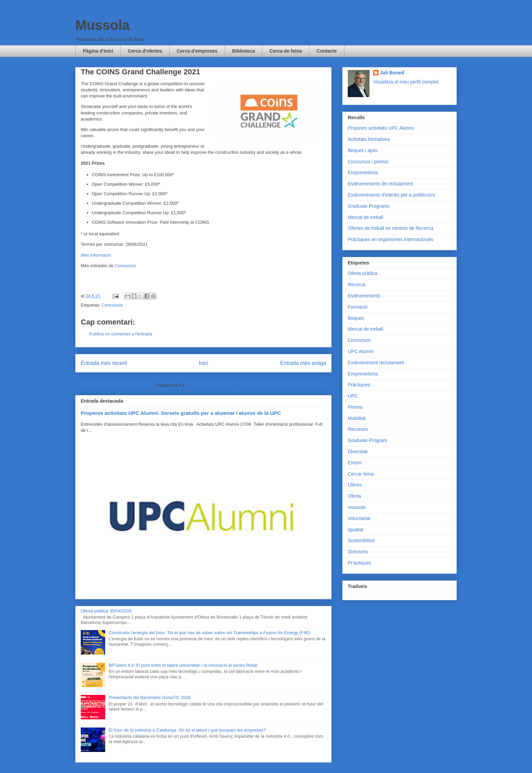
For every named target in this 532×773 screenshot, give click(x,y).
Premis (355, 407)
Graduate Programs (369, 206)
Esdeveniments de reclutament (380, 184)
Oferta (354, 496)
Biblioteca (243, 51)
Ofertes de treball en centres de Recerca (391, 228)
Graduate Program (367, 440)
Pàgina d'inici (98, 51)
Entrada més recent (104, 363)
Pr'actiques (359, 563)
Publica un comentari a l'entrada (121, 334)
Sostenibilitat (361, 540)
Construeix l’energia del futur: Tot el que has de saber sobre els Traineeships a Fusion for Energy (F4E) (209, 633)
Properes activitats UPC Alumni (381, 128)
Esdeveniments (364, 296)
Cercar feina (361, 474)
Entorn (355, 463)
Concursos (125, 266)
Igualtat (356, 530)
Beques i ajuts (363, 150)
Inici (204, 363)
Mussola (102, 25)
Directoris (358, 552)
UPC (353, 396)
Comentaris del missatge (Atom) (218, 385)
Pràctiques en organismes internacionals (391, 239)
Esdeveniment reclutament (376, 363)
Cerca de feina (286, 51)
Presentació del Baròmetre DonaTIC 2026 (150, 697)
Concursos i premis (368, 162)
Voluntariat (359, 518)
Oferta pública (363, 273)
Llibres (355, 485)
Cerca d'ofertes (145, 51)
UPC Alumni (360, 351)
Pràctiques (359, 385)
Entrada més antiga (303, 363)
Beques (356, 318)
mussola (357, 507)
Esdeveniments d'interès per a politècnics (391, 195)
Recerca (357, 284)
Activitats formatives (369, 139)
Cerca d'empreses (197, 51)
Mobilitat (357, 418)
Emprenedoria (363, 172)
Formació (358, 307)
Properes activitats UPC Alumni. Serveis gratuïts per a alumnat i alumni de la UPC (181, 413)
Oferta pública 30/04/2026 (106, 611)
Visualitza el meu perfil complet (406, 82)
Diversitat (358, 452)
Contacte (327, 51)
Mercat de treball (365, 217)
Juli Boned (392, 73)
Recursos (358, 429)
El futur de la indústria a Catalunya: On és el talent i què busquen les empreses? (187, 730)
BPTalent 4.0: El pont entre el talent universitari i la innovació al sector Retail (183, 665)
